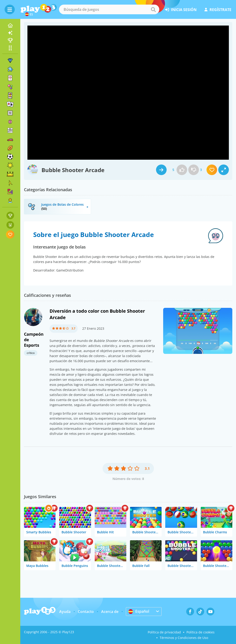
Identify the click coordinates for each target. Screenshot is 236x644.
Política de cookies (201, 632)
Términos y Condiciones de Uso (184, 638)
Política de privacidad (164, 632)
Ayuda (65, 612)
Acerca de (110, 612)
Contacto (86, 612)
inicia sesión (181, 10)
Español (139, 611)
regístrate (218, 10)
